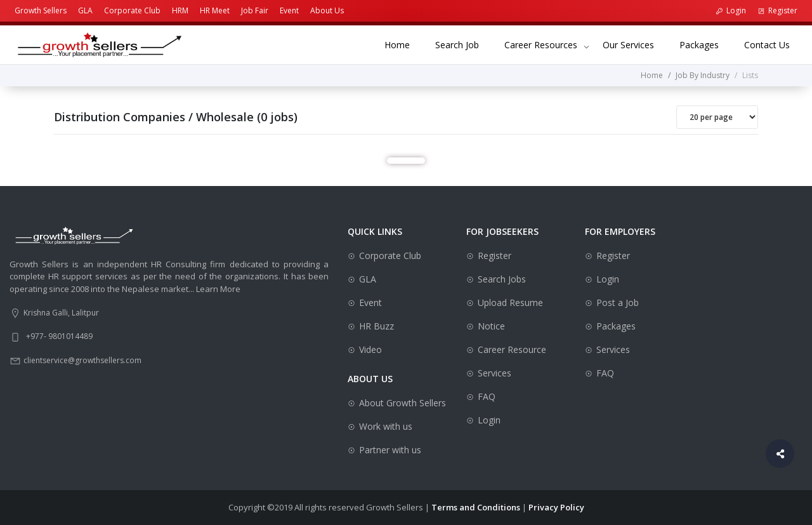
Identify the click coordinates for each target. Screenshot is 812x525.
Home (403, 44)
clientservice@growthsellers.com (82, 360)
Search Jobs (502, 279)
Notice (491, 326)
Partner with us (390, 450)
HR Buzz (377, 326)
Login (731, 10)
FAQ (487, 396)
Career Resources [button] (541, 45)
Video (370, 349)
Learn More (218, 289)
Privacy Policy (556, 507)
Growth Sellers (41, 10)
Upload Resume (510, 302)
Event (289, 10)
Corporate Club (132, 10)
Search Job (463, 44)
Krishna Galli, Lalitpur (61, 313)
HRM (180, 10)
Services (494, 373)
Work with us (386, 426)
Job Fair (255, 10)
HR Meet (215, 10)
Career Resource (512, 349)
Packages (705, 44)
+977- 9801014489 (59, 336)
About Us (327, 10)
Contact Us (773, 44)
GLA (85, 10)
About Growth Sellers (403, 403)
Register (777, 10)
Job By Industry (703, 75)
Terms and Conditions (476, 507)
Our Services (635, 44)
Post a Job (618, 302)
